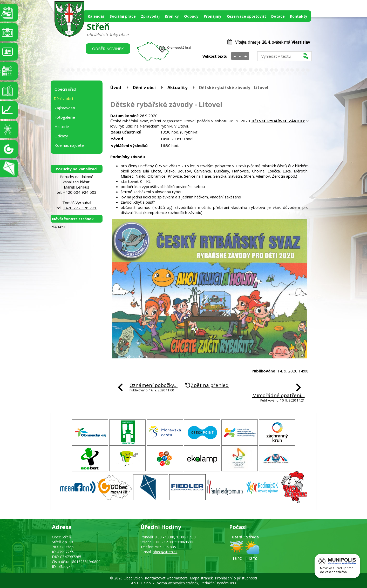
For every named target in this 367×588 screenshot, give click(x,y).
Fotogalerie (65, 117)
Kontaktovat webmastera (166, 578)
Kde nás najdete (69, 145)
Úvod (116, 87)
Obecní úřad (65, 89)
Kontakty (299, 16)
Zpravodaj (150, 16)
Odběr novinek (108, 49)
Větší (246, 56)
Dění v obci (144, 87)
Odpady (191, 16)
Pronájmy (213, 16)
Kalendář (96, 16)
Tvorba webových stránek (177, 583)
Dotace (278, 16)
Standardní (240, 56)
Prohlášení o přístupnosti (236, 578)
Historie (62, 126)
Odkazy (61, 136)
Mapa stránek (201, 578)
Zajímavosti (65, 108)
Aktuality (177, 87)
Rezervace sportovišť (246, 16)
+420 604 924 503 (80, 192)
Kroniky (172, 16)
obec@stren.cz (165, 552)
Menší (235, 56)
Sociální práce (123, 16)
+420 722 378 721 (80, 208)
